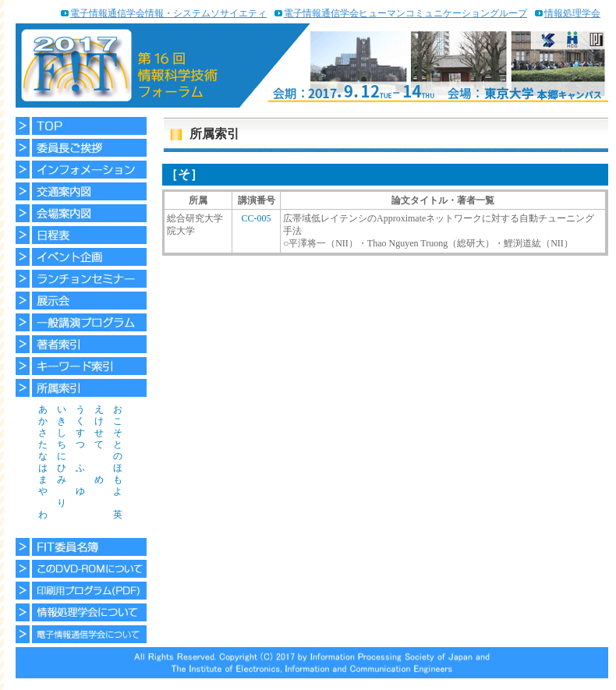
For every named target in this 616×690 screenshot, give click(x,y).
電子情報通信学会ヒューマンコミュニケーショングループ (405, 13)
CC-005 (256, 218)
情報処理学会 (572, 13)
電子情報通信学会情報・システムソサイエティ (168, 13)
